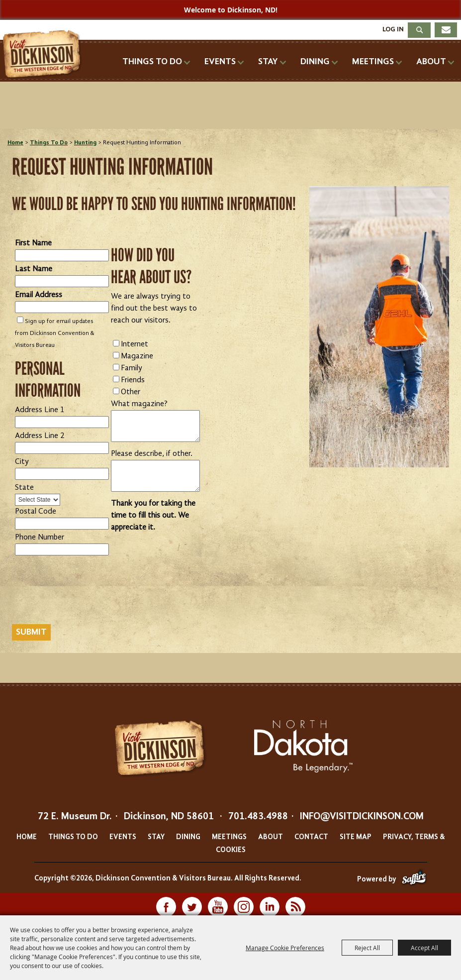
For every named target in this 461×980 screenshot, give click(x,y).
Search (419, 30)
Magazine (137, 356)
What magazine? (139, 404)
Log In (393, 29)
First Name (33, 243)
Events (220, 62)
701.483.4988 (258, 817)
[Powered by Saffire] (414, 880)
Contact (311, 837)
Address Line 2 (40, 436)
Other (131, 392)
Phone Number (40, 538)
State (24, 488)
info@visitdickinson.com (362, 817)
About (431, 62)
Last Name (34, 269)
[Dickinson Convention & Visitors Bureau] (45, 55)
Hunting (85, 143)
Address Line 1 (40, 410)
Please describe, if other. (152, 454)
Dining (315, 62)
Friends (133, 380)
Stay (268, 62)
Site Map (356, 837)
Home (15, 143)
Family (132, 368)
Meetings (373, 62)
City (22, 462)
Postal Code (36, 512)
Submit (31, 632)
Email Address (39, 295)
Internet (135, 344)
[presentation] (88, 599)
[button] (379, 327)
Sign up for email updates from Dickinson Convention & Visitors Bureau (55, 333)
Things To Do (152, 62)
